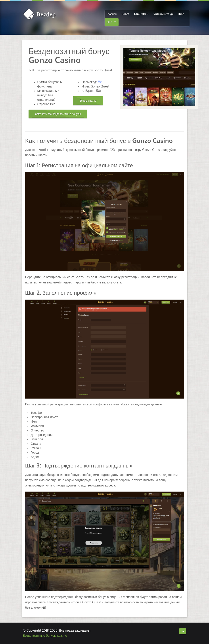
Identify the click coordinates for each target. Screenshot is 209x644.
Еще (109, 22)
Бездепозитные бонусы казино (45, 636)
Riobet (125, 14)
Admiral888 (141, 14)
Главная (112, 14)
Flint (181, 14)
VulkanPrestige (164, 14)
